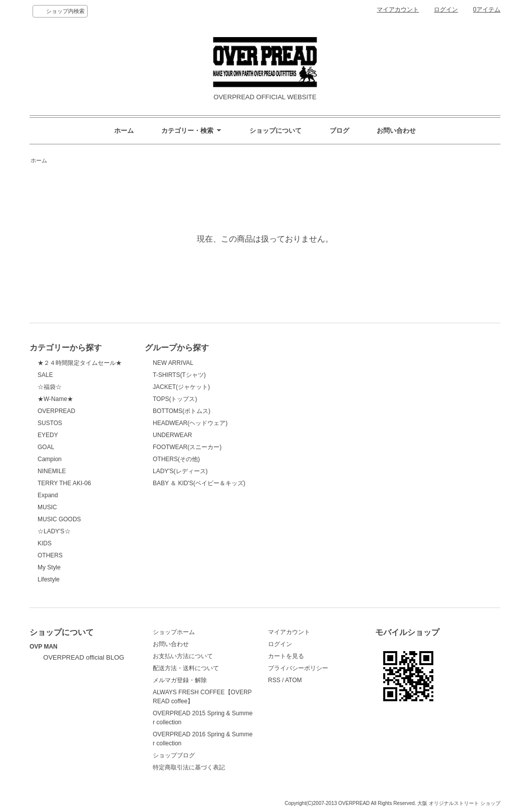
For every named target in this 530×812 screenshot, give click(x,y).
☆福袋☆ (50, 387)
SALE (45, 375)
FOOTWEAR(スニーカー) (187, 447)
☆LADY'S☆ (54, 531)
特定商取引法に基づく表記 (189, 767)
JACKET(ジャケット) (181, 387)
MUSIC (47, 507)
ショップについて (276, 131)
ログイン (446, 10)
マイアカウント (398, 10)
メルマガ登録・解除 (180, 680)
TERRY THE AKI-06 (64, 483)
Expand (48, 495)
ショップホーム (174, 632)
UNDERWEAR (172, 435)
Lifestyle (49, 579)
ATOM (294, 680)
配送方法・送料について (186, 668)
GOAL (46, 447)
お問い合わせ (396, 131)
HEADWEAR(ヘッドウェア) (190, 423)
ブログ (339, 131)
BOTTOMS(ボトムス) (182, 411)
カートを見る (286, 656)
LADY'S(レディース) (180, 471)
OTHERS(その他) (176, 459)
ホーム (124, 131)
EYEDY (48, 435)
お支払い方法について (183, 656)
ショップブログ (174, 755)
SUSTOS (50, 423)
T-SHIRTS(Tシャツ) (179, 375)
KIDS (45, 543)
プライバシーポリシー (298, 668)
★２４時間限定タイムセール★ (80, 363)
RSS (274, 680)
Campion (50, 459)
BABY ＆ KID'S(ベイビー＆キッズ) (199, 483)
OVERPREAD (56, 411)
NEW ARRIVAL (173, 363)
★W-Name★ (55, 399)
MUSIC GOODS (59, 519)
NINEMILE (52, 471)
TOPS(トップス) (175, 399)
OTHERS (50, 555)
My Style (49, 567)
